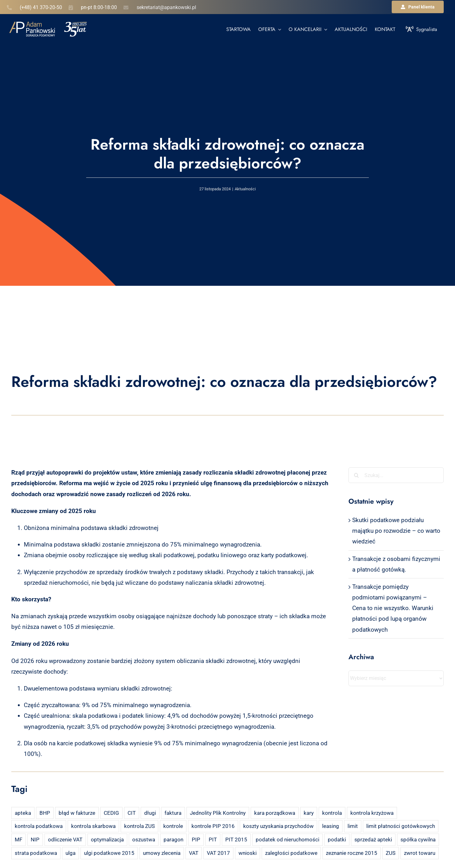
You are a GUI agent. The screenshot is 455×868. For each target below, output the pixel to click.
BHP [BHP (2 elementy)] (45, 813)
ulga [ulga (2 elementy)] (71, 853)
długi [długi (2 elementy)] (150, 813)
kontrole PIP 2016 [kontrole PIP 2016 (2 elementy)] (213, 826)
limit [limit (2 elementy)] (353, 826)
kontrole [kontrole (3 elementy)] (173, 826)
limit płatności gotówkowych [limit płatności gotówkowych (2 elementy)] (401, 826)
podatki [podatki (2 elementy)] (337, 840)
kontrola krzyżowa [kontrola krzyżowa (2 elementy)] (372, 813)
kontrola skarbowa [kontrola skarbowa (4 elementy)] (93, 826)
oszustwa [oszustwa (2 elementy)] (144, 840)
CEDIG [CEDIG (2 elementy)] (111, 813)
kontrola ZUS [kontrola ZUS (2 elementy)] (139, 826)
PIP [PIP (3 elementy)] (196, 840)
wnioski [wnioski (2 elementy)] (248, 853)
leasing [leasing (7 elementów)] (331, 826)
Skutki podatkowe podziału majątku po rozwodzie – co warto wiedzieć (396, 531)
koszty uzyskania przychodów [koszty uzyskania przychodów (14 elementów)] (278, 826)
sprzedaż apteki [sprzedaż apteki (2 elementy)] (373, 840)
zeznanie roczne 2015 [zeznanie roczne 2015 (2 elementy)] (352, 853)
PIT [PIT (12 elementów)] (213, 840)
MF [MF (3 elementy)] (18, 840)
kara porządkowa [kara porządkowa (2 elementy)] (275, 813)
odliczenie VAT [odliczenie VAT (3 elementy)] (65, 840)
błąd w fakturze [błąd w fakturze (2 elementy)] (77, 813)
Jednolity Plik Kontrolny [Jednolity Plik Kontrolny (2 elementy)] (218, 813)
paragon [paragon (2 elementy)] (173, 840)
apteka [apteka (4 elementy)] (23, 813)
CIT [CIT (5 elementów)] (132, 813)
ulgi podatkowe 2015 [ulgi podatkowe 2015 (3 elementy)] (109, 853)
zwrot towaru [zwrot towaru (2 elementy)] (420, 853)
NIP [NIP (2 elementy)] (35, 840)
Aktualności (245, 189)
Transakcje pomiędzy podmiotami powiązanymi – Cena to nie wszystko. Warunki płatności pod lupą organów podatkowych (393, 608)
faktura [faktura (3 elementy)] (173, 813)
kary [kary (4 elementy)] (309, 813)
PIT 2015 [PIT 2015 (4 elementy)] (236, 840)
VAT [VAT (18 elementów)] (194, 853)
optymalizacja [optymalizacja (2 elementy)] (107, 840)
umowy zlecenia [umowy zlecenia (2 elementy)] (162, 853)
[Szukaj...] (396, 475)
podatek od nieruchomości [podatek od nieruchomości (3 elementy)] (288, 840)
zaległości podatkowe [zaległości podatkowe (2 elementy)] (291, 853)
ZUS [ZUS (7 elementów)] (391, 853)
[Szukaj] (356, 475)
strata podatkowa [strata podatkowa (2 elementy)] (36, 853)
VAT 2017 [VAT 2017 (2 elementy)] (218, 853)
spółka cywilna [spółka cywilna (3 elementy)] (418, 840)
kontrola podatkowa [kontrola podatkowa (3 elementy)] (39, 826)
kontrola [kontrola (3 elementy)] (332, 813)
